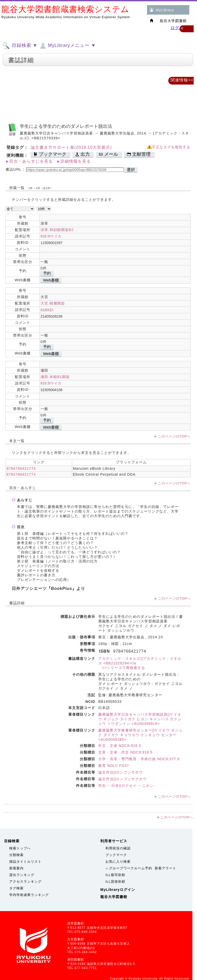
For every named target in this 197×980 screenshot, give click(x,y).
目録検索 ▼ (20, 46)
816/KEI (47, 310)
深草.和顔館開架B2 (57, 230)
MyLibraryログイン (118, 890)
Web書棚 (51, 280)
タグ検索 (16, 888)
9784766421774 (21, 468)
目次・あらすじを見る (31, 161)
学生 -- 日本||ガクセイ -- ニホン (126, 786)
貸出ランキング (22, 875)
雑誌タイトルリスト (25, 862)
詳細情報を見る (76, 161)
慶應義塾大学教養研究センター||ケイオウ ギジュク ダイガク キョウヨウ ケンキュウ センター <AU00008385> (140, 735)
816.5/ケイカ (51, 236)
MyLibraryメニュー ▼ (67, 46)
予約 (47, 273)
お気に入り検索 (118, 862)
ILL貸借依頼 (115, 882)
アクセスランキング (25, 882)
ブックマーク (116, 855)
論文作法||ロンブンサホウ (121, 772)
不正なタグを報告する (171, 147)
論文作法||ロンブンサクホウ (122, 779)
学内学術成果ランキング (29, 895)
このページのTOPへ (174, 436)
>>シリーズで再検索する (122, 668)
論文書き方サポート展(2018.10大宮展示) (71, 147)
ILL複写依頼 (115, 875)
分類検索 (16, 855)
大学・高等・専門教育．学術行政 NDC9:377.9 (139, 759)
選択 (131, 170)
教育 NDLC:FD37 (114, 766)
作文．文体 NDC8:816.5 (120, 746)
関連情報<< (182, 80)
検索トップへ (20, 848)
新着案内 (16, 868)
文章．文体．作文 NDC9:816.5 (125, 752)
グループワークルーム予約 (131, 868)
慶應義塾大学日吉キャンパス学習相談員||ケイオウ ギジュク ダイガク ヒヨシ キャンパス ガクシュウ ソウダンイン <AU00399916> (140, 719)
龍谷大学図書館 (114, 897)
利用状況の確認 (118, 848)
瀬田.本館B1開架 (55, 377)
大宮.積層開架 (53, 303)
